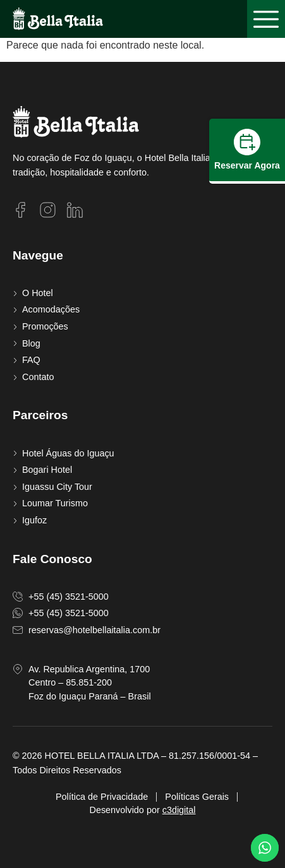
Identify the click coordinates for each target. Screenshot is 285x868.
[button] (266, 19)
